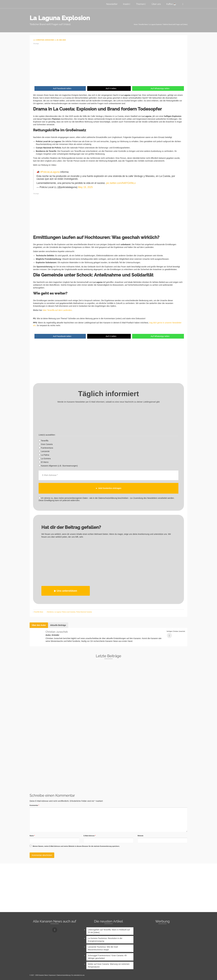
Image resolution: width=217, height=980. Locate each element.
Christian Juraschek (57, 632)
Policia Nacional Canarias (84, 612)
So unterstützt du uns (78, 975)
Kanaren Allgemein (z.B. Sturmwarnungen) (58, 466)
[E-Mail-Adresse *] (108, 475)
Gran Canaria (46, 444)
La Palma (44, 455)
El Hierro (44, 462)
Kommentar (34, 805)
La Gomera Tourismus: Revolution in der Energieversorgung (105, 940)
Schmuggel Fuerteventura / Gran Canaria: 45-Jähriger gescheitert (107, 957)
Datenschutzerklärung (64, 975)
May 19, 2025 (85, 187)
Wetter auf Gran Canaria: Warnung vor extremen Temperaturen (109, 965)
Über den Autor (39, 625)
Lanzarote (44, 451)
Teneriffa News (38, 612)
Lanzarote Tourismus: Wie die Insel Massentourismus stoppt (103, 948)
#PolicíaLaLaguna (50, 172)
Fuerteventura (46, 448)
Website (140, 836)
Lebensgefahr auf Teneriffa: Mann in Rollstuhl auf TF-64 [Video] (109, 931)
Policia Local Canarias (69, 612)
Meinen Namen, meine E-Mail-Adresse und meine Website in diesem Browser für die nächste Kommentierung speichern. (76, 846)
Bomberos (51, 612)
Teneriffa (43, 441)
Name (32, 836)
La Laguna (58, 612)
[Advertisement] (108, 64)
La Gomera (45, 459)
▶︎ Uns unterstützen (66, 591)
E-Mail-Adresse (90, 836)
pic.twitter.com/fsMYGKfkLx (121, 183)
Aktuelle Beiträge (58, 625)
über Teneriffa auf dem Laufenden (57, 310)
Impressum (52, 975)
